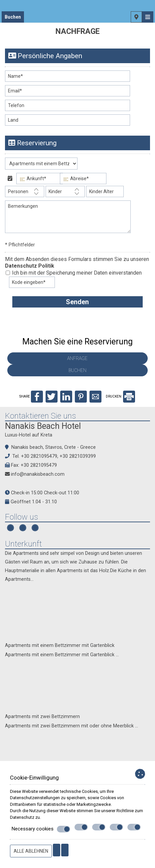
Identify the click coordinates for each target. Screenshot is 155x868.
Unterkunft (23, 544)
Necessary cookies (41, 829)
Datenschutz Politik (30, 266)
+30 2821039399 (78, 456)
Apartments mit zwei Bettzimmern (42, 717)
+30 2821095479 (39, 456)
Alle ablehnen (31, 851)
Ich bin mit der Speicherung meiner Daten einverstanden (74, 273)
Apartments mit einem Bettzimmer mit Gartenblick (60, 645)
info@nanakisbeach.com (38, 474)
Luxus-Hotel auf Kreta (29, 435)
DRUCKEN (120, 396)
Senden (77, 302)
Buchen (13, 17)
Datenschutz (22, 817)
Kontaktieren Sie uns (40, 416)
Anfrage (77, 358)
